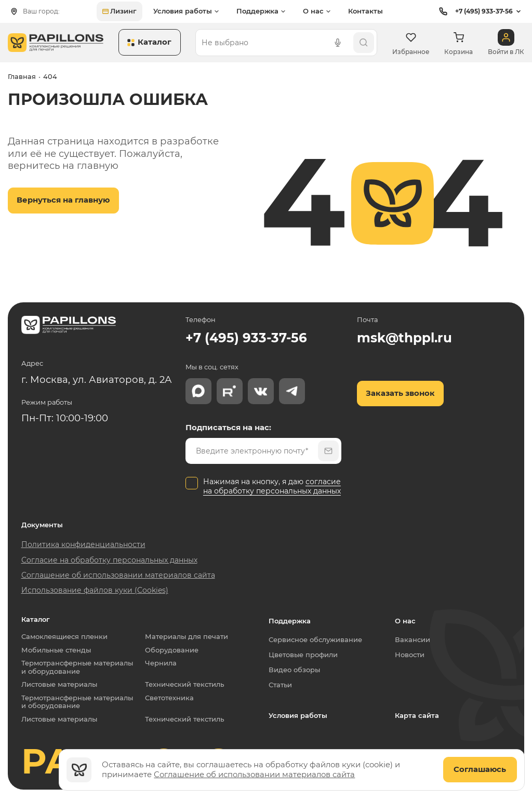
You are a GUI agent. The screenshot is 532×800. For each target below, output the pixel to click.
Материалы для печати (187, 637)
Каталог (36, 619)
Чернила (161, 663)
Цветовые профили (303, 655)
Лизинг (119, 11)
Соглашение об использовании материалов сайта (254, 775)
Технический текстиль (184, 684)
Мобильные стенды (56, 650)
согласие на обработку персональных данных (272, 486)
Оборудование (172, 650)
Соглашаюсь (480, 769)
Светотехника (169, 698)
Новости (410, 655)
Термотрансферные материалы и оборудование (79, 667)
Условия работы (298, 715)
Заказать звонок (400, 393)
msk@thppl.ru (404, 338)
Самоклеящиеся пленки (64, 637)
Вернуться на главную (63, 200)
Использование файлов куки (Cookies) (95, 590)
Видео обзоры (294, 670)
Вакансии (413, 639)
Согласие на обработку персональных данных (109, 560)
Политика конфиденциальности (83, 544)
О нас (405, 621)
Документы (42, 525)
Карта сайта (417, 715)
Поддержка (290, 621)
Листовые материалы (59, 684)
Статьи (280, 685)
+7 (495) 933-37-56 (475, 11)
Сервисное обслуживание (315, 639)
